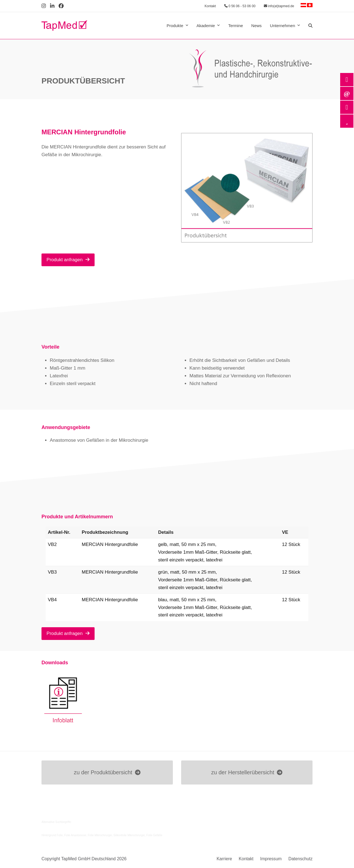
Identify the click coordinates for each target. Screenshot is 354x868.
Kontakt (210, 6)
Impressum (271, 859)
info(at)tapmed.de (279, 6)
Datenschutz (300, 859)
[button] (310, 26)
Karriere (224, 859)
